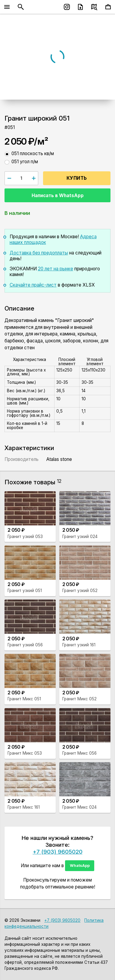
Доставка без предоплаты (39, 253)
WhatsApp (80, 866)
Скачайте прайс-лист (33, 285)
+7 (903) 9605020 (58, 852)
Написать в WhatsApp (58, 195)
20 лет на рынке (56, 269)
